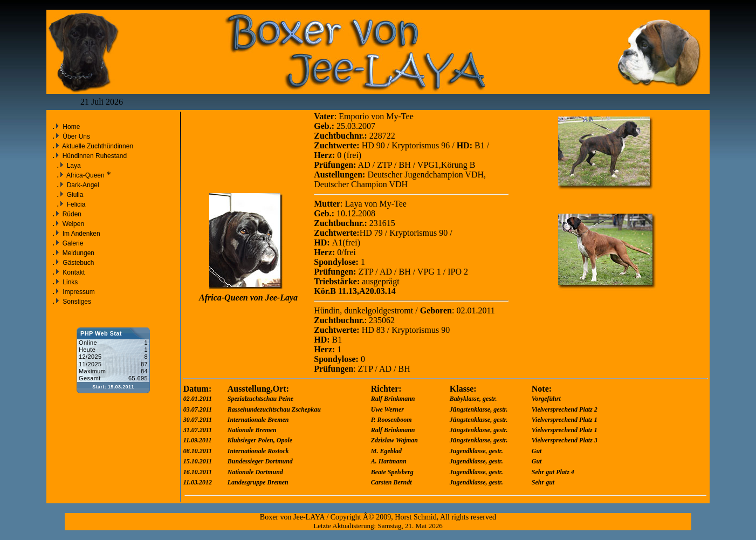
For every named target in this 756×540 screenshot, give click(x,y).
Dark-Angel (82, 185)
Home (71, 127)
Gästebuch (78, 263)
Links (70, 282)
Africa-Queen (84, 175)
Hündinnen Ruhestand (94, 156)
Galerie (72, 243)
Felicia (75, 204)
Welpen (72, 224)
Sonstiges (77, 302)
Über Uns (76, 136)
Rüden (71, 214)
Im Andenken (80, 234)
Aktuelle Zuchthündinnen (97, 146)
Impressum (78, 292)
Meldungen (77, 253)
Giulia (74, 195)
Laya (73, 166)
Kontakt (74, 272)
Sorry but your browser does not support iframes (113, 367)
